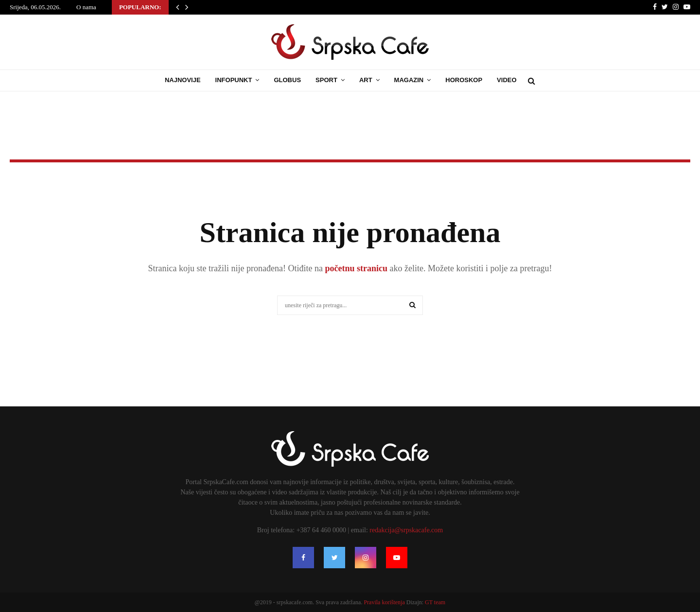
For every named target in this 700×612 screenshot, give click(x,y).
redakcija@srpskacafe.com (406, 530)
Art (366, 80)
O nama (86, 7)
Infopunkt (234, 80)
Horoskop (464, 80)
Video (507, 80)
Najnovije (183, 80)
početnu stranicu (355, 268)
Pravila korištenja (385, 602)
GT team (435, 602)
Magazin (409, 80)
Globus (287, 80)
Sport (326, 80)
